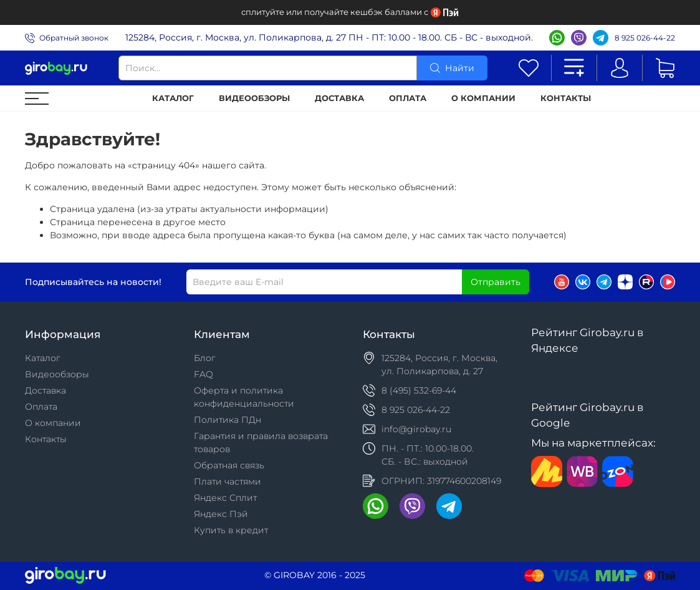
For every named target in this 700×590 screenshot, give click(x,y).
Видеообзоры (254, 98)
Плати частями (228, 481)
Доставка (339, 98)
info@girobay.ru (416, 429)
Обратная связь (229, 465)
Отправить (496, 282)
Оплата (408, 98)
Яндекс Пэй (221, 514)
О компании (483, 98)
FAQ (204, 374)
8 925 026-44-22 (645, 38)
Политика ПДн (228, 420)
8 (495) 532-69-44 (419, 390)
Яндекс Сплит (225, 498)
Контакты (566, 98)
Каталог (173, 98)
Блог (205, 358)
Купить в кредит (231, 530)
